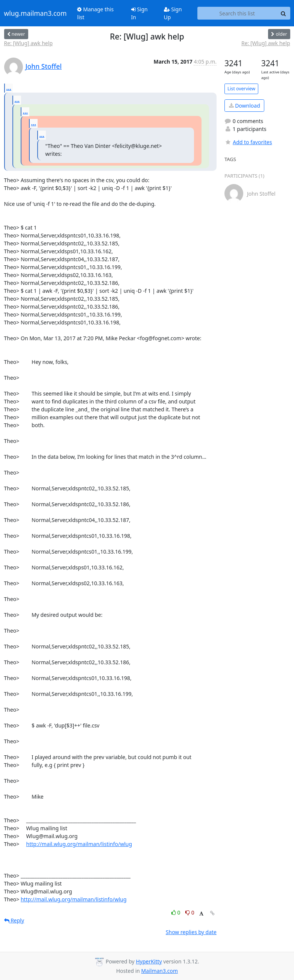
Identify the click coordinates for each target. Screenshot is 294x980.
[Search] (283, 13)
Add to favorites (248, 142)
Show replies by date (191, 932)
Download (245, 106)
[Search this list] (237, 13)
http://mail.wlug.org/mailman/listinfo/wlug (79, 844)
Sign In (139, 13)
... (9, 88)
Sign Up (173, 13)
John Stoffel (44, 66)
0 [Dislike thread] (190, 912)
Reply (14, 920)
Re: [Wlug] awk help (29, 43)
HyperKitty (149, 961)
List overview (241, 89)
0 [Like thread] (177, 912)
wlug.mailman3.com (36, 13)
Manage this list (95, 13)
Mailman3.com (160, 971)
